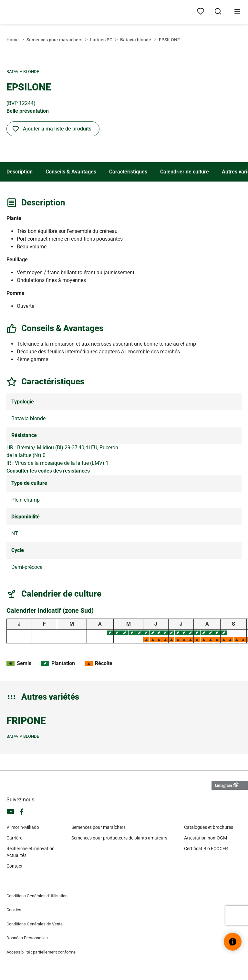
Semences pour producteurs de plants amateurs (119, 838)
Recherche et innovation (31, 849)
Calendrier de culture (185, 172)
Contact (15, 866)
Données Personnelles (27, 938)
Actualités (16, 855)
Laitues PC (101, 40)
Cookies (14, 910)
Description (20, 172)
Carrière (14, 838)
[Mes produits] (201, 12)
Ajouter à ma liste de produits (57, 129)
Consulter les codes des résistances (48, 471)
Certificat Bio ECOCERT (207, 849)
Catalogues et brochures (209, 827)
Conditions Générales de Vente (35, 924)
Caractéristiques (128, 172)
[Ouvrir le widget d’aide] (233, 942)
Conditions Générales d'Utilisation (37, 896)
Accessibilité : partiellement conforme (41, 952)
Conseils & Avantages (71, 172)
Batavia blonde (136, 40)
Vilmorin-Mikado (23, 827)
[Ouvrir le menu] (237, 12)
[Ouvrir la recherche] (218, 12)
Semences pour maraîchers (54, 40)
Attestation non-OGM (206, 838)
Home (13, 40)
